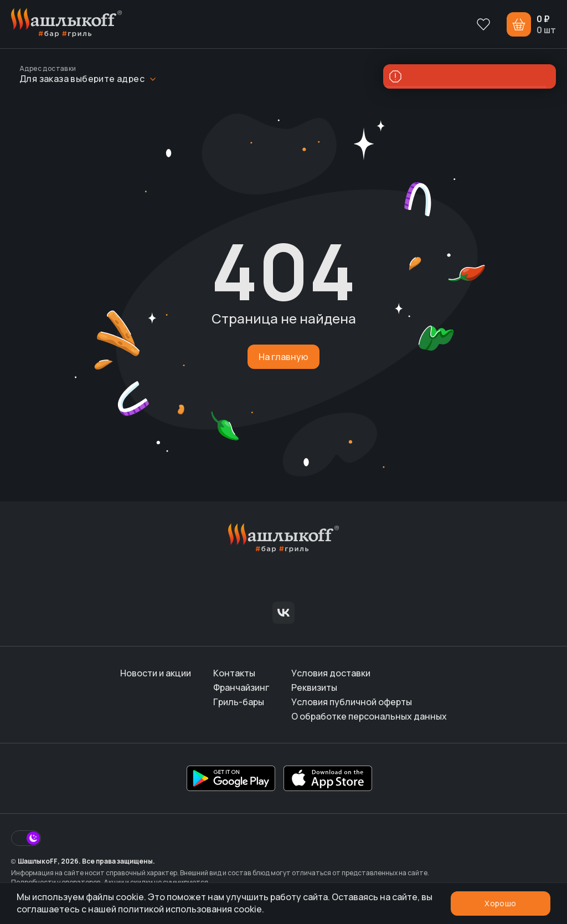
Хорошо (500, 903)
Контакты (234, 673)
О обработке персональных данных (369, 716)
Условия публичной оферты (352, 702)
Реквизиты (314, 687)
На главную (283, 357)
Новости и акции (156, 673)
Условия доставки (331, 673)
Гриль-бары (239, 702)
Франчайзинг (241, 687)
